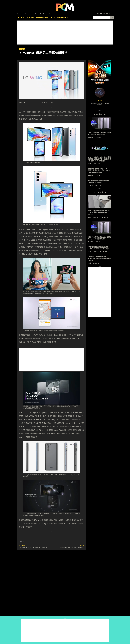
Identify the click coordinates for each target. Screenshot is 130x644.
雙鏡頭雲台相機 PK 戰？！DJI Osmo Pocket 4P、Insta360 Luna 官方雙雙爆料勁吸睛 (99, 171)
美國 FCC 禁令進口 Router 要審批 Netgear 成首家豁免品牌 (100, 134)
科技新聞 (22, 49)
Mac (25, 102)
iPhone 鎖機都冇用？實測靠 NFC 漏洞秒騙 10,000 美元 (99, 181)
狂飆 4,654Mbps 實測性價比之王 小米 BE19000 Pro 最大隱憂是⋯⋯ (99, 213)
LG (24, 541)
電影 (90, 164)
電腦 (90, 252)
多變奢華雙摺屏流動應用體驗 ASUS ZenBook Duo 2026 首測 (99, 248)
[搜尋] (112, 18)
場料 (90, 263)
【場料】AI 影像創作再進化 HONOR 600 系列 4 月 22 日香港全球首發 (100, 258)
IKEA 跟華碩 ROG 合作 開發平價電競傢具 (72, 547)
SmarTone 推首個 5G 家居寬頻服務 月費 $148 (33, 547)
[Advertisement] (65, 32)
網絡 (90, 217)
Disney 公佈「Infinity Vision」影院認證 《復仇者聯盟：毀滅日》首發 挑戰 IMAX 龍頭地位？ (100, 159)
